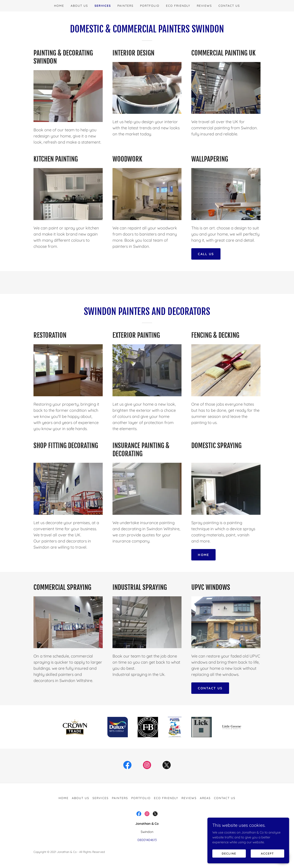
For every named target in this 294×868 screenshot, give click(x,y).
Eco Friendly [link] (178, 6)
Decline (229, 862)
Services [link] (103, 6)
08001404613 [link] (147, 840)
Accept (267, 862)
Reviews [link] (204, 6)
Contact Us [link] (229, 6)
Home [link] (59, 6)
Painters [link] (125, 6)
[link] (127, 766)
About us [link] (79, 6)
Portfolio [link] (150, 6)
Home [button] (64, 798)
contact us (210, 688)
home (203, 555)
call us (206, 254)
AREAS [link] (205, 798)
